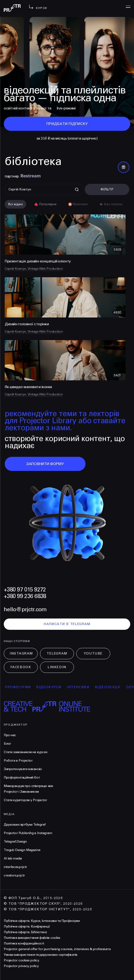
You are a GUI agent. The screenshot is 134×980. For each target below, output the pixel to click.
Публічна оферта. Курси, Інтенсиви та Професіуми (42, 921)
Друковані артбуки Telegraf (25, 825)
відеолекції (112, 687)
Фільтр (107, 189)
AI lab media (13, 858)
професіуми (22, 687)
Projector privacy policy (21, 966)
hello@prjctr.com (25, 609)
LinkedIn (57, 667)
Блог (7, 744)
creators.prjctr (14, 875)
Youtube (93, 653)
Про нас (10, 735)
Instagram (21, 653)
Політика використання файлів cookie (32, 938)
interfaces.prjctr (15, 867)
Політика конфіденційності (24, 943)
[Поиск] (44, 189)
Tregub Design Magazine (22, 850)
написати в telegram (67, 624)
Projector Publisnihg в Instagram (28, 833)
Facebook (21, 667)
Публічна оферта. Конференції (27, 926)
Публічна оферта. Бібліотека (25, 932)
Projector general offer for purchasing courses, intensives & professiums (57, 949)
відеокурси (53, 687)
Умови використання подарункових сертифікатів (41, 955)
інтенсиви (83, 687)
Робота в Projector (18, 761)
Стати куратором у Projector (25, 800)
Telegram (57, 653)
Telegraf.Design (15, 841)
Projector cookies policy (21, 960)
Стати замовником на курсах (26, 752)
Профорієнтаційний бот (22, 777)
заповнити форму (45, 464)
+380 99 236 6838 (25, 596)
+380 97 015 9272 (25, 590)
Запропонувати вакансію (23, 769)
